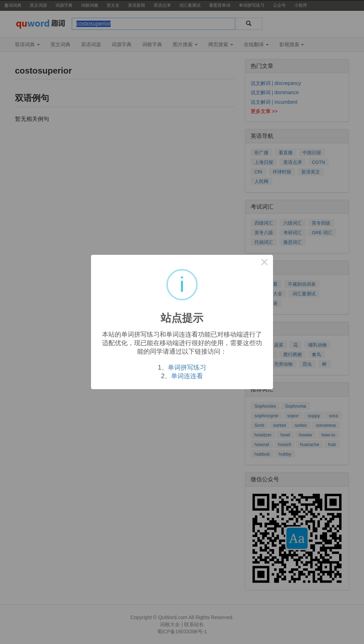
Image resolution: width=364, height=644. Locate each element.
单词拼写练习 (187, 367)
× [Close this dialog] (264, 263)
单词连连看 (187, 376)
